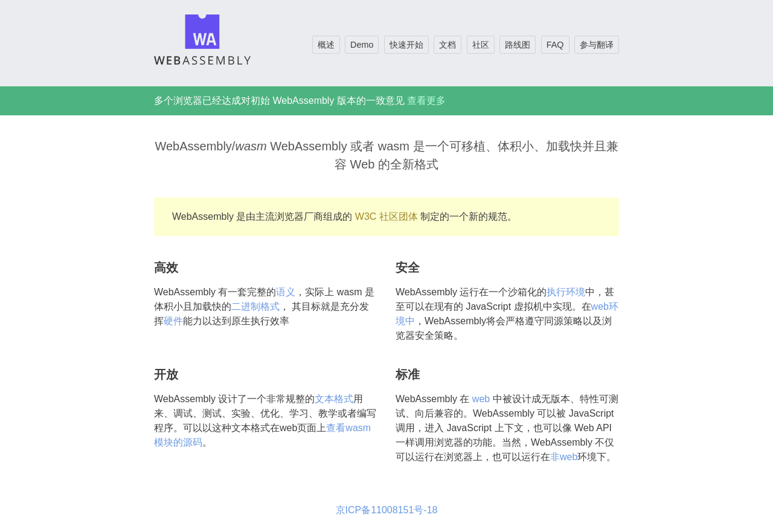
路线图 (518, 45)
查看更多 (426, 101)
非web (564, 457)
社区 (481, 45)
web (481, 399)
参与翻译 (597, 45)
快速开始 (406, 45)
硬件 (173, 321)
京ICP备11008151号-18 (387, 510)
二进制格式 (255, 306)
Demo (362, 45)
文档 (447, 45)
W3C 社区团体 (386, 216)
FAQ (555, 45)
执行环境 (566, 292)
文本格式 (334, 399)
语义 (286, 292)
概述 (326, 45)
